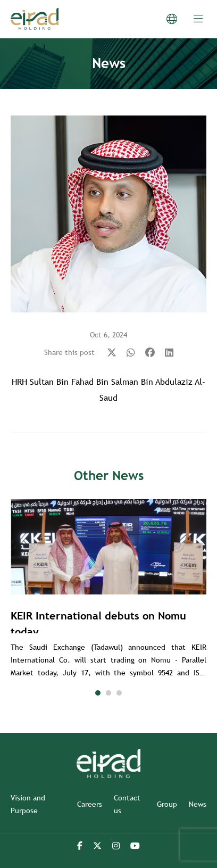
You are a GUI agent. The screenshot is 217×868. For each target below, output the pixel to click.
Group (167, 804)
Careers (90, 804)
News (198, 804)
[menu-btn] (198, 19)
